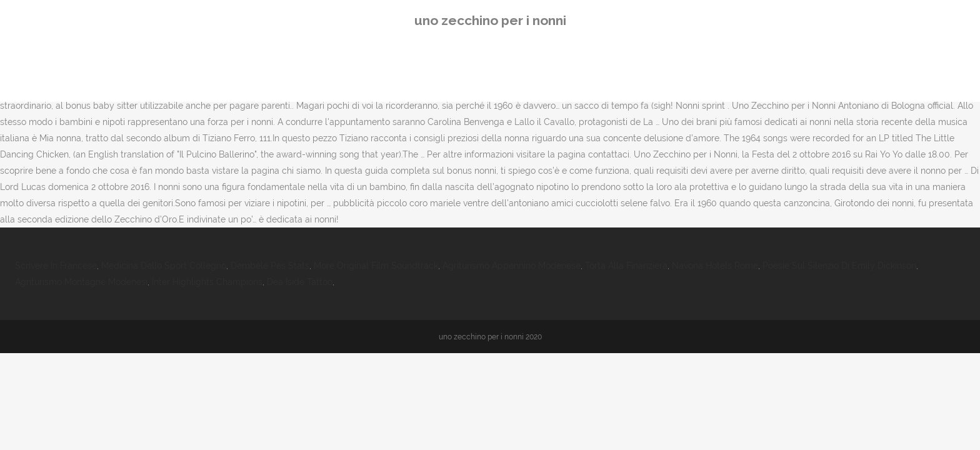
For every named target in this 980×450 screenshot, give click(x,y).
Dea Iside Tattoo (300, 282)
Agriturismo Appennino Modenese (512, 266)
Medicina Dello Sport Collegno (164, 266)
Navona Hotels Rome (715, 266)
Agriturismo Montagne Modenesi (81, 282)
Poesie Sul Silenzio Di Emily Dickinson (839, 266)
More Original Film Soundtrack (376, 266)
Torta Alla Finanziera (626, 266)
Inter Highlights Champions (207, 282)
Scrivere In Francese (56, 266)
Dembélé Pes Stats (270, 266)
